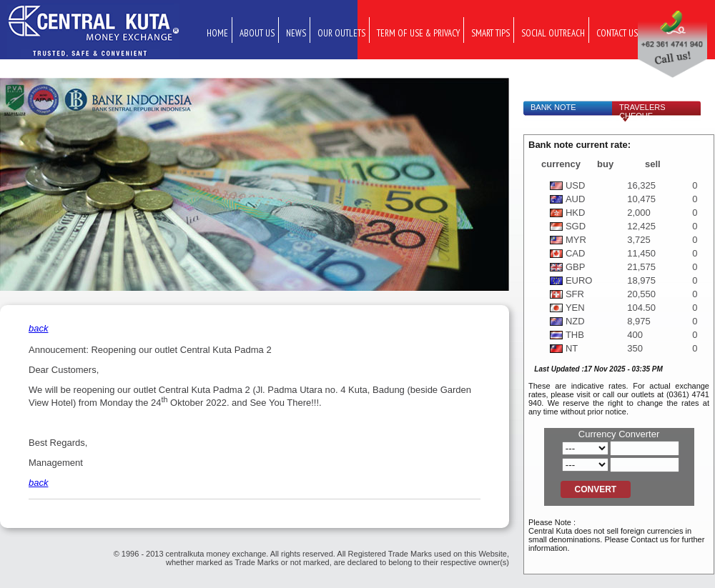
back (38, 328)
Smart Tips (490, 33)
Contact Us (617, 33)
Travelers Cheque (642, 111)
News (296, 33)
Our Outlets (341, 33)
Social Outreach (553, 33)
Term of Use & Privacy (418, 33)
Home (217, 33)
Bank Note (553, 107)
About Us (257, 33)
